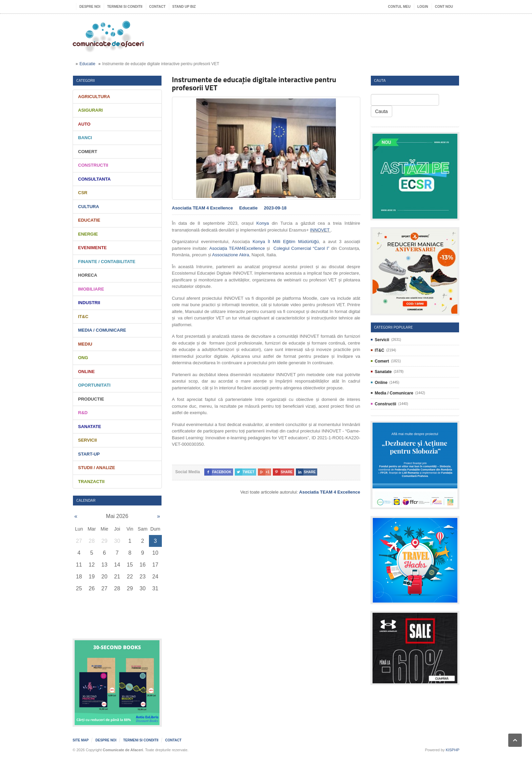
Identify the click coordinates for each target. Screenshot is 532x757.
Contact (157, 7)
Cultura (89, 207)
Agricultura (94, 97)
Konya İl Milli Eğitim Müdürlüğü (286, 242)
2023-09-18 (275, 208)
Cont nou (444, 7)
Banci (85, 138)
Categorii (86, 80)
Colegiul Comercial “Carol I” (301, 248)
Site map (81, 740)
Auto (84, 124)
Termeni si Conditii (125, 7)
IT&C (83, 317)
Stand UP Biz (184, 7)
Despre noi (90, 7)
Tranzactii (91, 482)
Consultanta (94, 179)
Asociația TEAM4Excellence (237, 248)
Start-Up (89, 454)
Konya (263, 223)
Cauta (382, 111)
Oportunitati (94, 385)
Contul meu (399, 7)
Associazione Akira (231, 255)
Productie (91, 399)
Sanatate (90, 427)
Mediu (85, 344)
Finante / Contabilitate (107, 262)
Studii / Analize (97, 468)
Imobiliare (91, 289)
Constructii (93, 165)
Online (86, 372)
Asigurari (90, 110)
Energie (88, 234)
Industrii (89, 303)
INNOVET (320, 230)
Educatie (87, 64)
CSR (83, 193)
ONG (83, 358)
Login (423, 7)
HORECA (88, 275)
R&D (83, 413)
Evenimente (92, 248)
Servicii (87, 440)
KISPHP (453, 750)
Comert (88, 152)
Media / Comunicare (102, 330)
